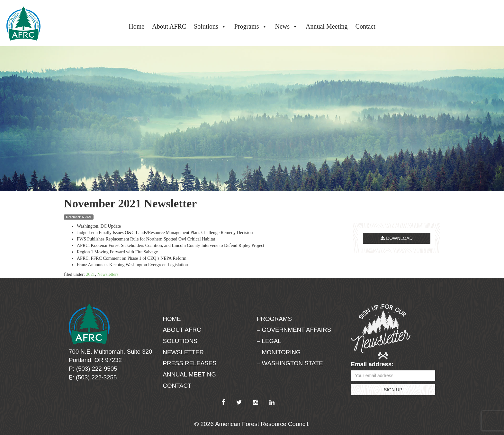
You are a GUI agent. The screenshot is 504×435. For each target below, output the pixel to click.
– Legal (269, 341)
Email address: (372, 364)
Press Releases (190, 363)
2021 (90, 274)
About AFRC (169, 26)
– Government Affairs (294, 330)
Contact (365, 26)
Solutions (210, 26)
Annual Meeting (327, 26)
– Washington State (290, 363)
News (287, 26)
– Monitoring (279, 352)
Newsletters (108, 274)
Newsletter (184, 352)
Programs (251, 26)
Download (396, 238)
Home (136, 26)
